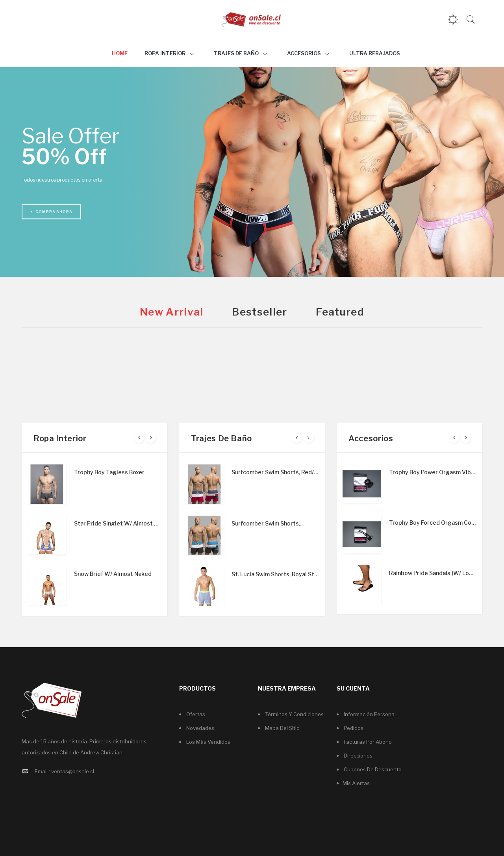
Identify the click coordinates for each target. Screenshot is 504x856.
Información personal (369, 714)
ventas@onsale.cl (73, 771)
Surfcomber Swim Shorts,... (268, 523)
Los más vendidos (208, 742)
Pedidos (353, 728)
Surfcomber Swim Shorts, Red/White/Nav (275, 472)
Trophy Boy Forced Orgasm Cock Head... (433, 523)
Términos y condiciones (294, 714)
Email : (42, 771)
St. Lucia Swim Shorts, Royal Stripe (275, 574)
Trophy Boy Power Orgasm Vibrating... (433, 472)
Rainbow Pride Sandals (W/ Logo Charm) (433, 573)
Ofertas (195, 714)
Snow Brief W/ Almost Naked (113, 574)
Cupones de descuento (372, 769)
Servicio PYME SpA (273, 841)
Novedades (200, 728)
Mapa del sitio (282, 728)
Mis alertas (356, 783)
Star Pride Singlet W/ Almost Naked (118, 523)
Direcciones (358, 756)
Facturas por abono (367, 742)
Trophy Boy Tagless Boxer (109, 472)
